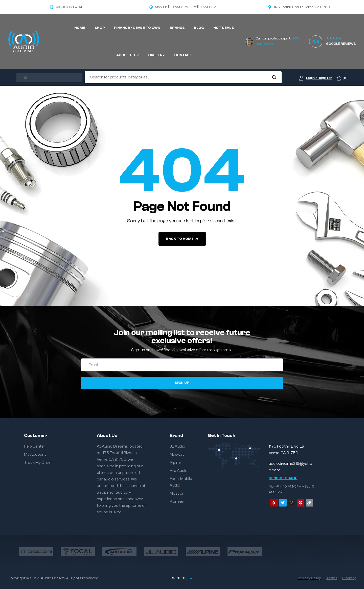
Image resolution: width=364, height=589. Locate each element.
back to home (182, 239)
